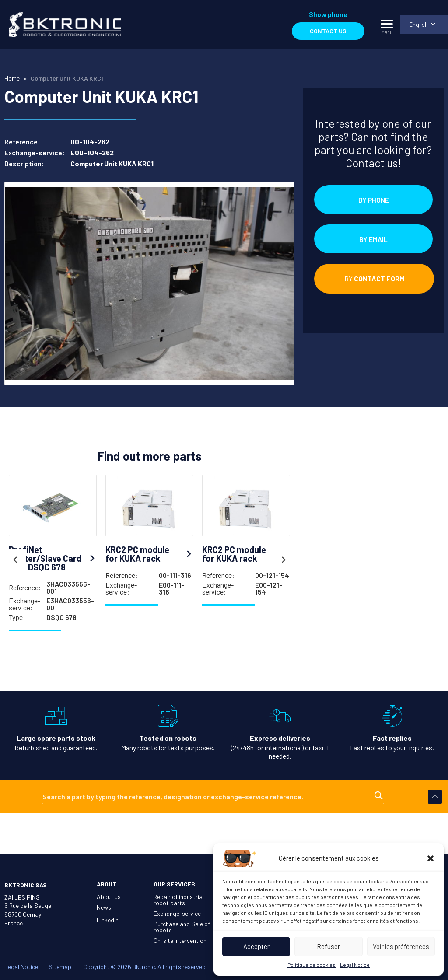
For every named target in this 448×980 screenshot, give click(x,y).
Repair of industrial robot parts (179, 900)
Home (12, 78)
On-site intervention (180, 940)
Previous (15, 563)
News (104, 907)
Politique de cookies (311, 965)
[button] (430, 858)
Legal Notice (355, 965)
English (418, 24)
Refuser (328, 946)
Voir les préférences (401, 946)
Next (284, 563)
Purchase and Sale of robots (182, 927)
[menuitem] (424, 24)
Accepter (256, 946)
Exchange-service (177, 913)
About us (109, 897)
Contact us (328, 31)
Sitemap (60, 967)
